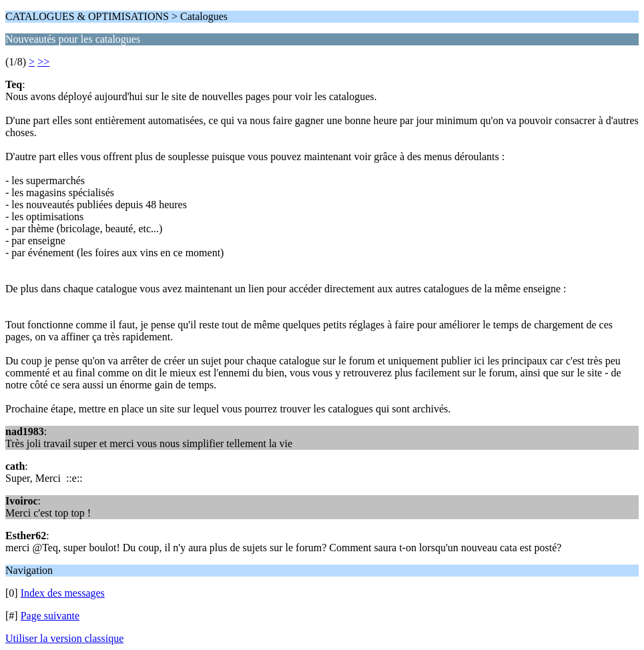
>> (43, 62)
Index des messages (63, 593)
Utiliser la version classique (64, 638)
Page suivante (50, 616)
